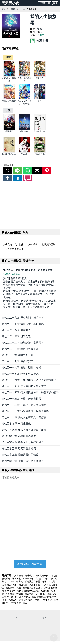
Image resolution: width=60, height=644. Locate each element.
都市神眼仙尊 (9, 591)
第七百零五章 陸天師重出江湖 (19, 449)
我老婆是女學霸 (33, 582)
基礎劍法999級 (10, 585)
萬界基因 (9, 131)
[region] (30, 205)
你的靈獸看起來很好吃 (28, 591)
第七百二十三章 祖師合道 (16, 336)
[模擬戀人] (40, 76)
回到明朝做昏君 (9, 154)
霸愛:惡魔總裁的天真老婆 (44, 597)
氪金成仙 (45, 591)
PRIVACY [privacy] (38, 618)
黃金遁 (20, 594)
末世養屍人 (25, 597)
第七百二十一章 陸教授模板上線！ (21, 349)
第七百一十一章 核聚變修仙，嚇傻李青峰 (25, 411)
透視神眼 (24, 154)
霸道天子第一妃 (10, 597)
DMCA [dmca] (32, 618)
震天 (25, 603)
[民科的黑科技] (40, 129)
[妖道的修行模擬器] (24, 76)
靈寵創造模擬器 (9, 101)
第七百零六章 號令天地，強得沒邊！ (23, 442)
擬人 (40, 101)
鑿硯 (40, 29)
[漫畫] (8, 57)
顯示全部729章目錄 (30, 564)
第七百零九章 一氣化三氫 (16, 424)
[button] (8, 171)
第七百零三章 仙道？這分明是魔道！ (23, 461)
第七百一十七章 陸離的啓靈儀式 (20, 374)
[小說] (8, 110)
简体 (55, 3)
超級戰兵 (52, 594)
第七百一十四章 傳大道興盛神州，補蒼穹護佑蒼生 (30, 392)
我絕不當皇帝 (36, 585)
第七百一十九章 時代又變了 (17, 361)
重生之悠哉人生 (10, 600)
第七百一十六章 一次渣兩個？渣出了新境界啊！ (29, 380)
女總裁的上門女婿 (44, 579)
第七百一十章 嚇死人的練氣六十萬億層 (24, 417)
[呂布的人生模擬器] (9, 76)
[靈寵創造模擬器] (9, 99)
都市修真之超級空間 (33, 588)
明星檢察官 (16, 603)
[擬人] (40, 99)
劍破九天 (23, 585)
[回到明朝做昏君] (9, 152)
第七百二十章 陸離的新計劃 (17, 355)
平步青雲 (10, 594)
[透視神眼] (24, 152)
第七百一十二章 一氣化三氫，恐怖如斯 (24, 405)
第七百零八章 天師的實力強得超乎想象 (24, 430)
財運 (44, 582)
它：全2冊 (41, 594)
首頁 (4, 9)
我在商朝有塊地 (14, 588)
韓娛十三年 (40, 154)
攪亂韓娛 (24, 131)
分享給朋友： (9, 165)
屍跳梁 (52, 582)
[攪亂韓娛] (24, 129)
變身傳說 (30, 594)
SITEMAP (25, 618)
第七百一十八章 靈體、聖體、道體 (21, 368)
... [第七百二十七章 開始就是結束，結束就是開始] (30, 294)
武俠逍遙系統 (51, 588)
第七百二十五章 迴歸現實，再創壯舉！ (24, 324)
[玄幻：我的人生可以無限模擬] (24, 99)
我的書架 (45, 3)
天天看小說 (10, 3)
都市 (13, 9)
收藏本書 (39, 41)
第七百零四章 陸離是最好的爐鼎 (20, 455)
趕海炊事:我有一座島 (30, 600)
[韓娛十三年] (40, 152)
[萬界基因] (9, 129)
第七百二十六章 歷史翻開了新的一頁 (23, 318)
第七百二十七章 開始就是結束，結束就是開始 (28, 270)
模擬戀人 (40, 78)
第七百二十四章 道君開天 (16, 330)
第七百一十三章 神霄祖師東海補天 (21, 399)
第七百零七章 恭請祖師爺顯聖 (19, 436)
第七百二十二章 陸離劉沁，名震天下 (23, 343)
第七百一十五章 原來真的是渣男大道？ (24, 386)
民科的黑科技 (40, 131)
